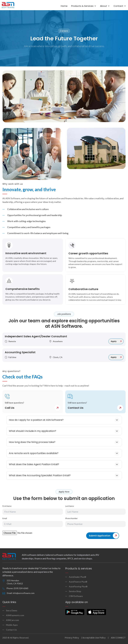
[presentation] (67, 536)
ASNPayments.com (15, 615)
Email (5, 518)
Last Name (70, 506)
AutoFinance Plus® (78, 582)
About (105, 6)
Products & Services (84, 6)
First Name (7, 506)
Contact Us (11, 630)
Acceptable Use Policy (94, 638)
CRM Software (76, 596)
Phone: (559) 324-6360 (17, 588)
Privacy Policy (72, 638)
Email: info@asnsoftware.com (21, 593)
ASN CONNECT (118, 638)
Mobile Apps (12, 625)
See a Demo (12, 610)
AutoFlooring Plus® (78, 586)
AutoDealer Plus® (78, 577)
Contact (120, 6)
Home (64, 6)
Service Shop (75, 591)
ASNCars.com (12, 620)
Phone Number (71, 518)
